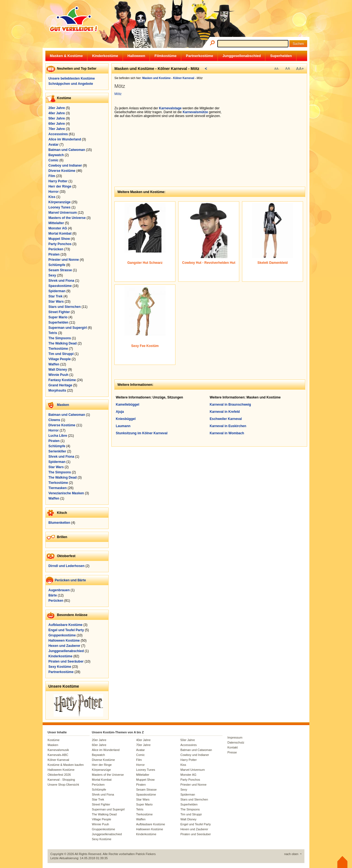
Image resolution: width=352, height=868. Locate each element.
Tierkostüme (58, 349)
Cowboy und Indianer (65, 166)
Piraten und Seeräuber (66, 661)
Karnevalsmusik (58, 750)
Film (52, 176)
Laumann (123, 426)
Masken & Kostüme (66, 56)
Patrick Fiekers (146, 854)
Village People (60, 359)
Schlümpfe (57, 265)
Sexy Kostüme (60, 667)
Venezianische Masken (66, 493)
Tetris (53, 333)
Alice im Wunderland (65, 139)
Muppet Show (59, 239)
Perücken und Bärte (70, 580)
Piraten (54, 254)
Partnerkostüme (200, 56)
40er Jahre (57, 113)
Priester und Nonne (64, 260)
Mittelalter (56, 223)
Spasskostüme (60, 286)
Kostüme (53, 740)
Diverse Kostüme (62, 171)
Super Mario (58, 317)
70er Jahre (57, 129)
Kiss (52, 197)
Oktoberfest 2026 (59, 775)
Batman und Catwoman (67, 150)
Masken (63, 405)
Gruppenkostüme (62, 635)
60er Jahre (57, 124)
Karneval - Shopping (61, 780)
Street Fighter (59, 312)
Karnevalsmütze (195, 112)
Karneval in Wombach (227, 433)
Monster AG (58, 228)
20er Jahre (57, 108)
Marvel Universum (63, 213)
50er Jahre (57, 118)
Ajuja (120, 412)
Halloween (136, 56)
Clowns (54, 420)
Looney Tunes (59, 207)
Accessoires (58, 134)
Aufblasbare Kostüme (65, 625)
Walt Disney (58, 370)
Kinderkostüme (105, 56)
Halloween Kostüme (64, 641)
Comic (53, 160)
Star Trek (55, 296)
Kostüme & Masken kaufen (66, 765)
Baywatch (56, 155)
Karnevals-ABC (58, 755)
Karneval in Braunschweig (230, 405)
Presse (232, 752)
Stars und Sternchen (64, 307)
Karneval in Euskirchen (228, 426)
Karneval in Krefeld (225, 412)
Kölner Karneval (58, 760)
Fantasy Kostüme (62, 380)
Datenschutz (236, 742)
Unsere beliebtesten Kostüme (72, 78)
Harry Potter (58, 181)
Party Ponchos (60, 244)
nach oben (291, 854)
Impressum (235, 737)
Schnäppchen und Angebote (71, 84)
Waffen (54, 364)
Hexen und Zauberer (64, 646)
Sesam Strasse (60, 270)
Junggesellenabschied (242, 56)
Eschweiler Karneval (226, 419)
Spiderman (57, 291)
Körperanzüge (60, 202)
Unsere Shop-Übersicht (63, 785)
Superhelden (281, 56)
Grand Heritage (60, 385)
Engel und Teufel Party (66, 630)
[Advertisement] (266, 141)
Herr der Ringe (60, 186)
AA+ (300, 69)
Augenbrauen (59, 590)
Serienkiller (57, 451)
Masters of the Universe (67, 218)
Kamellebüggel (127, 405)
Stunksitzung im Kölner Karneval (142, 433)
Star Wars (56, 302)
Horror (53, 192)
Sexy (52, 275)
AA (288, 69)
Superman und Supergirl (68, 328)
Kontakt (233, 747)
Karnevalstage (170, 108)
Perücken (56, 249)
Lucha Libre (58, 436)
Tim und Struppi (61, 354)
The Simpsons (60, 338)
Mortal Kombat (60, 234)
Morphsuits (57, 390)
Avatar (53, 145)
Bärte (53, 595)
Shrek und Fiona (61, 281)
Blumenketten (59, 523)
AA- (277, 69)
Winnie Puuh (58, 375)
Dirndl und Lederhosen (66, 566)
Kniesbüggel (126, 419)
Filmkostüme (166, 56)
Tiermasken (58, 488)
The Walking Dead (63, 343)
